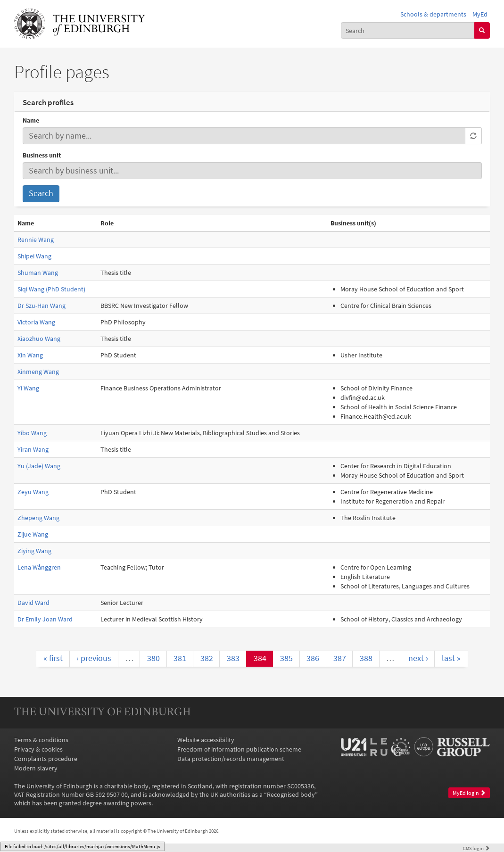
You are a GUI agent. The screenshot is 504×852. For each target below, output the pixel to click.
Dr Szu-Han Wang (41, 306)
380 (153, 658)
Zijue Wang (33, 534)
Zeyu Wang (33, 492)
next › (418, 658)
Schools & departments (433, 14)
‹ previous (94, 658)
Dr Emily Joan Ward (45, 619)
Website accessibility (206, 740)
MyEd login (469, 793)
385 (286, 658)
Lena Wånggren (39, 567)
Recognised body (291, 794)
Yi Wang (28, 388)
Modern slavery (36, 768)
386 (313, 658)
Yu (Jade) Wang (39, 466)
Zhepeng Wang (38, 518)
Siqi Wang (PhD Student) (51, 289)
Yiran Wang (33, 449)
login (476, 848)
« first (53, 658)
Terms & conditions (41, 740)
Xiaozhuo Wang (39, 339)
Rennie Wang (36, 240)
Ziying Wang (34, 551)
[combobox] (408, 30)
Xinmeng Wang (38, 372)
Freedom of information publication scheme (239, 749)
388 (366, 658)
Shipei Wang (34, 256)
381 (180, 658)
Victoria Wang (36, 322)
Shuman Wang (38, 273)
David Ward (33, 603)
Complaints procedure (46, 759)
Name (31, 120)
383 (233, 658)
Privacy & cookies (38, 749)
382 (207, 658)
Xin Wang (30, 355)
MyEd (480, 14)
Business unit (42, 155)
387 (340, 658)
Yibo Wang (32, 433)
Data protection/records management (231, 759)
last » (451, 658)
